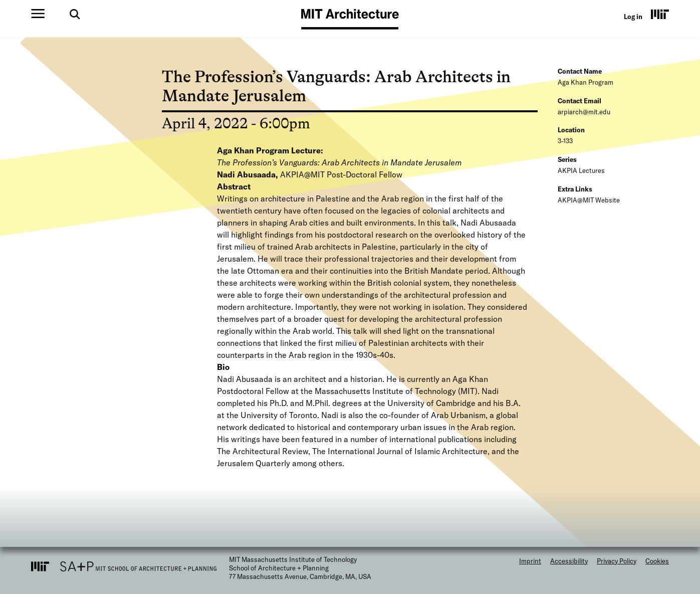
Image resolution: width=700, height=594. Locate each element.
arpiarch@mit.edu (584, 112)
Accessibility (569, 561)
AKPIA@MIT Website (589, 200)
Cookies (657, 561)
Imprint (530, 561)
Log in (633, 17)
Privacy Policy (617, 561)
